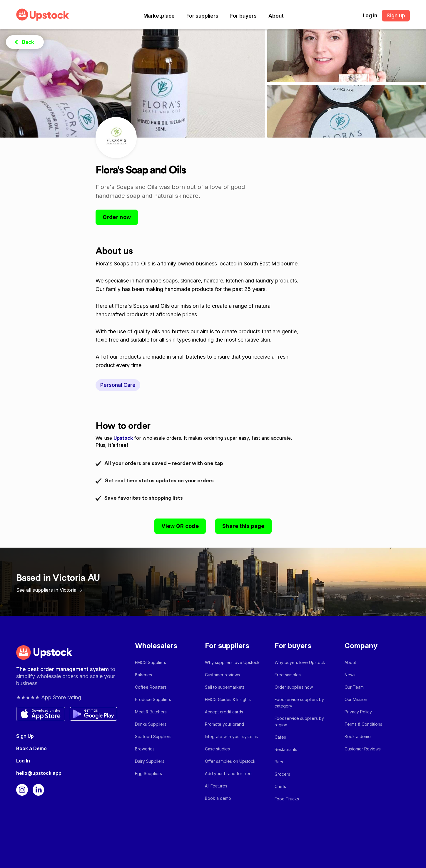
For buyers (243, 16)
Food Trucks (287, 799)
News (350, 675)
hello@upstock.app (39, 773)
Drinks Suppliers (151, 724)
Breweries (145, 749)
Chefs (280, 786)
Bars (279, 762)
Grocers (282, 774)
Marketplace (159, 16)
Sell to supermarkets (225, 687)
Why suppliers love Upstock (232, 662)
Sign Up (25, 736)
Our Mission (356, 699)
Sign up (396, 16)
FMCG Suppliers (151, 662)
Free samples (288, 675)
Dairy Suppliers (150, 761)
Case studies (217, 749)
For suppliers (202, 16)
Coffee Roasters (151, 687)
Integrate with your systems (231, 736)
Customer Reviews (363, 749)
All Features (216, 786)
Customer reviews (222, 675)
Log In (23, 761)
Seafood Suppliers (153, 736)
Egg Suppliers (148, 773)
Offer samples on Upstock (230, 761)
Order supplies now (294, 687)
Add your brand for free (228, 773)
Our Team (354, 687)
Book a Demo (31, 748)
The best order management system (63, 669)
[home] (43, 15)
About (276, 16)
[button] (159, 16)
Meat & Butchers (151, 712)
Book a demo (218, 798)
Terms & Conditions (363, 724)
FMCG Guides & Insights (228, 699)
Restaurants (286, 749)
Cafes (280, 737)
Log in (370, 16)
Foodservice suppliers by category (299, 703)
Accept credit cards (224, 712)
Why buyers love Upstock (300, 662)
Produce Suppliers (153, 699)
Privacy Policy (358, 712)
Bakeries (143, 675)
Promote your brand (224, 724)
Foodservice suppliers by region (299, 721)
